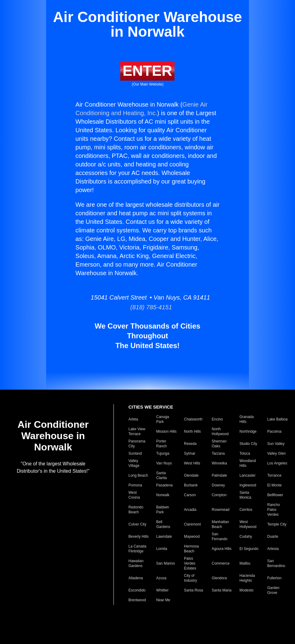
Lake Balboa (277, 419)
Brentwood (137, 600)
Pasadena (164, 485)
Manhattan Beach (220, 524)
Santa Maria (222, 590)
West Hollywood (248, 524)
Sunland (135, 453)
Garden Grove (273, 590)
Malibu (245, 563)
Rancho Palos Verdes (273, 510)
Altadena (136, 578)
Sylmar (190, 453)
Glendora (219, 578)
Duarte (273, 537)
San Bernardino (276, 563)
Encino (217, 419)
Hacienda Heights (247, 578)
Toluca (245, 453)
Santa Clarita (162, 475)
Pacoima (274, 431)
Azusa (161, 578)
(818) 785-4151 (147, 307)
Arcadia (190, 510)
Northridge (248, 431)
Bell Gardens (163, 524)
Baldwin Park (163, 510)
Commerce (221, 563)
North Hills (192, 431)
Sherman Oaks (219, 444)
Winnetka (219, 463)
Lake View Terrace (137, 431)
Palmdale (219, 475)
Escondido (137, 590)
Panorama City (137, 444)
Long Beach (138, 475)
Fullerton (274, 578)
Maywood (192, 537)
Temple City (277, 524)
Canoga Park (163, 419)
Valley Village (134, 463)
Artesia (273, 549)
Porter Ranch (162, 444)
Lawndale (164, 537)
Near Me (163, 600)
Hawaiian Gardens (136, 563)
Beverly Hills (139, 537)
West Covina (134, 495)
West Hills (192, 463)
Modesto (246, 590)
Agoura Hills (222, 549)
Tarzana (218, 453)
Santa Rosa (194, 590)
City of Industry (191, 578)
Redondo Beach (136, 510)
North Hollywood (220, 431)
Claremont (192, 524)
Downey (218, 485)
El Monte (274, 485)
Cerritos (246, 510)
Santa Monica (245, 495)
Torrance (274, 475)
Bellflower (275, 495)
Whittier (162, 590)
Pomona (135, 485)
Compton (219, 495)
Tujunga (163, 453)
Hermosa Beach (191, 549)
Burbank (191, 485)
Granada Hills (247, 419)
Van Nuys (164, 463)
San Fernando (219, 537)
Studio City (248, 444)
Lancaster (248, 475)
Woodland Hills (248, 463)
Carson (190, 495)
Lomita (162, 549)
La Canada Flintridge (137, 549)
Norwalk (163, 495)
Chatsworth (193, 419)
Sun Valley (276, 444)
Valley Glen (276, 453)
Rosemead (221, 510)
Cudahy (246, 537)
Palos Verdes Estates (190, 563)
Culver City (137, 524)
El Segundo (249, 549)
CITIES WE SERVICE (151, 407)
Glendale (191, 475)
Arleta (133, 419)
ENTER (147, 71)
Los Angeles (277, 463)
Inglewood (248, 485)
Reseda (190, 444)
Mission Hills (166, 431)
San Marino (165, 563)
